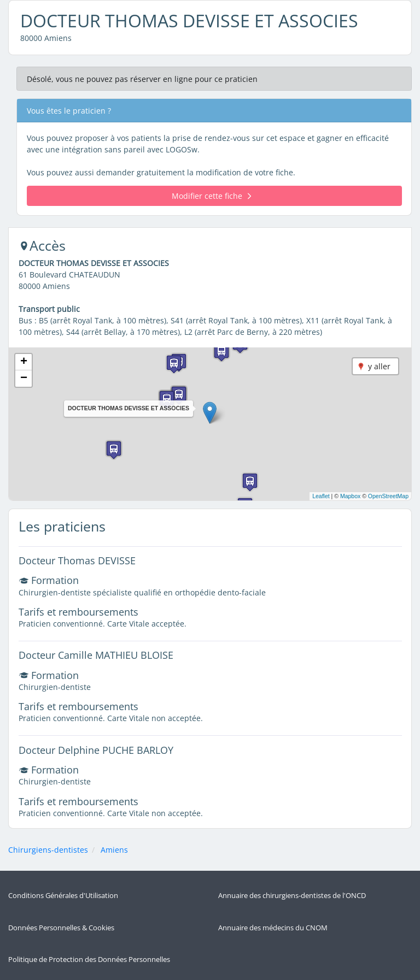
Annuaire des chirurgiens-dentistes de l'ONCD (292, 896)
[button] (210, 413)
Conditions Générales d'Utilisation (63, 896)
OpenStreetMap (388, 496)
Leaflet (321, 496)
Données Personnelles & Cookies (61, 928)
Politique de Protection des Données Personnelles (89, 960)
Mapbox (350, 496)
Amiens (114, 850)
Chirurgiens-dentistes (48, 850)
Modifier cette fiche (211, 196)
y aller (379, 366)
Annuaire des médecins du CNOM (273, 928)
